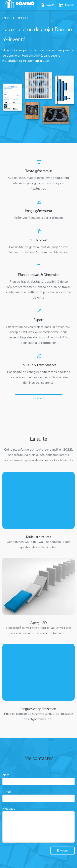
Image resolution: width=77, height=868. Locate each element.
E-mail (7, 792)
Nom (6, 775)
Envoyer (62, 851)
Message (9, 809)
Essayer (38, 398)
